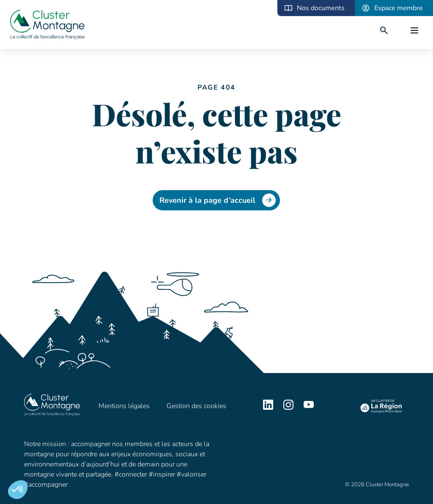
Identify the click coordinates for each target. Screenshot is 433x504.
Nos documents (321, 8)
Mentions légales (124, 406)
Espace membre (399, 8)
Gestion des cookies (196, 406)
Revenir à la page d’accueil (218, 200)
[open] (414, 30)
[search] (384, 30)
